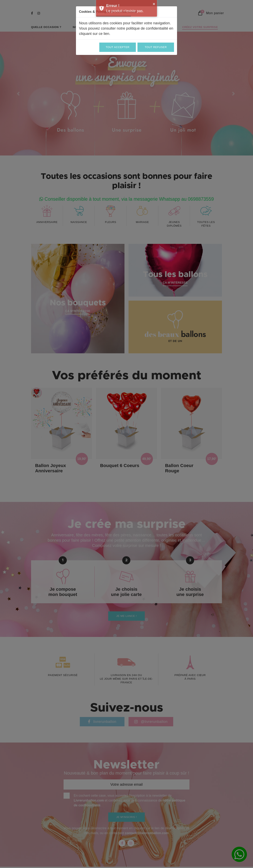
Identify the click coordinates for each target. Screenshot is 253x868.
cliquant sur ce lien (94, 34)
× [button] (154, 4)
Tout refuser (156, 47)
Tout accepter (117, 47)
